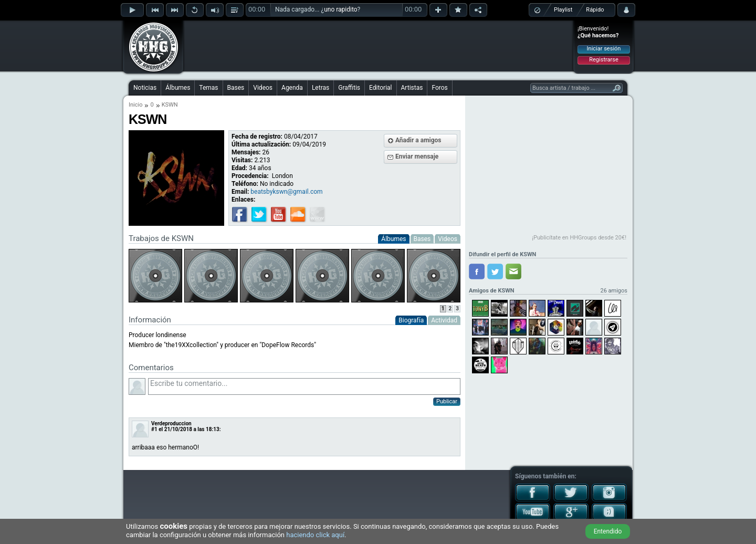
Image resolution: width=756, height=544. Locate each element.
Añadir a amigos (418, 140)
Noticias (145, 88)
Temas (208, 88)
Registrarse (603, 60)
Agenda (292, 88)
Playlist (563, 10)
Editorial (380, 88)
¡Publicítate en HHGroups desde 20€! (579, 238)
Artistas (412, 88)
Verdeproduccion (171, 423)
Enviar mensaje (417, 156)
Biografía (411, 320)
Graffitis (349, 88)
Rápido (595, 10)
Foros (439, 88)
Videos (263, 88)
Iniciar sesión (604, 49)
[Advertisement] (379, 46)
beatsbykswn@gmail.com (286, 192)
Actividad (444, 320)
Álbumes (178, 88)
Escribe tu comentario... (304, 386)
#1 (154, 429)
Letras (321, 88)
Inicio (135, 105)
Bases (236, 88)
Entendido (608, 531)
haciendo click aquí (315, 535)
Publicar (447, 401)
